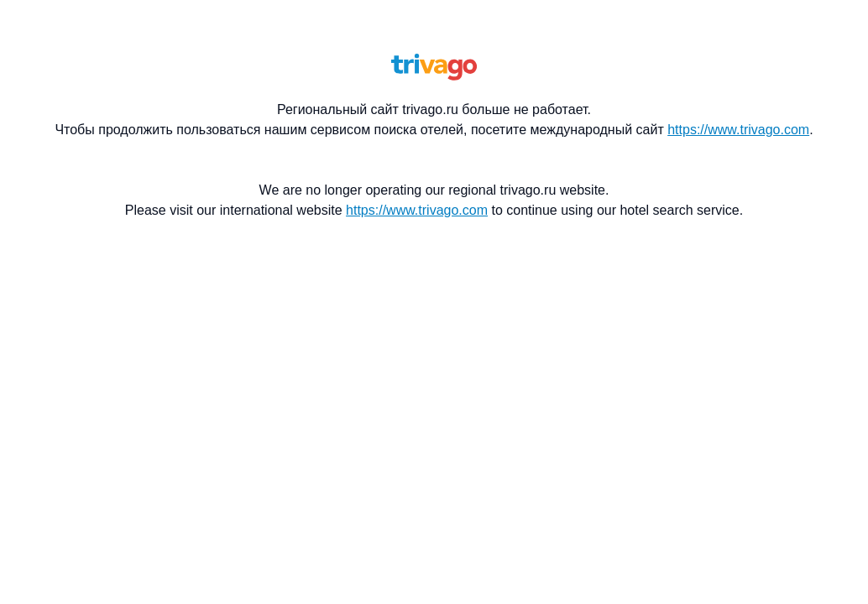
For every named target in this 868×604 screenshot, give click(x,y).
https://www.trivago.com (738, 130)
